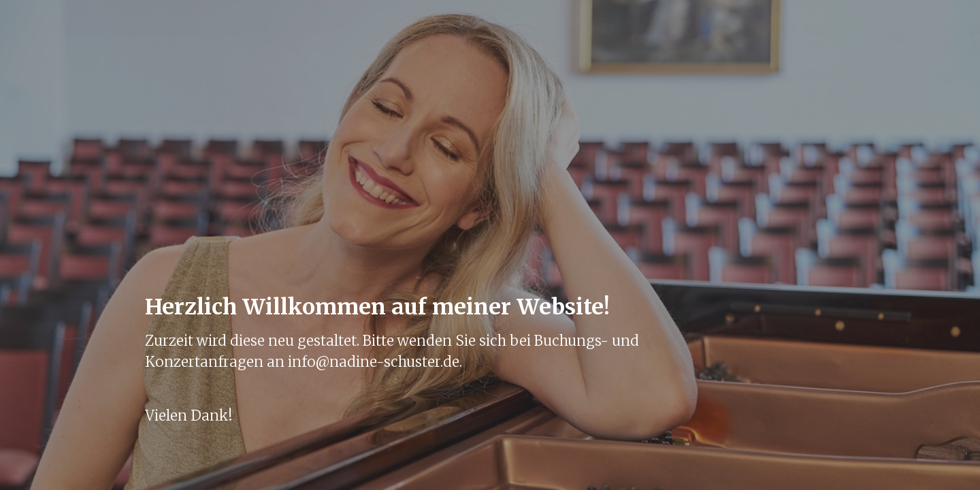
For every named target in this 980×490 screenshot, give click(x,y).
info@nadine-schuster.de (374, 362)
